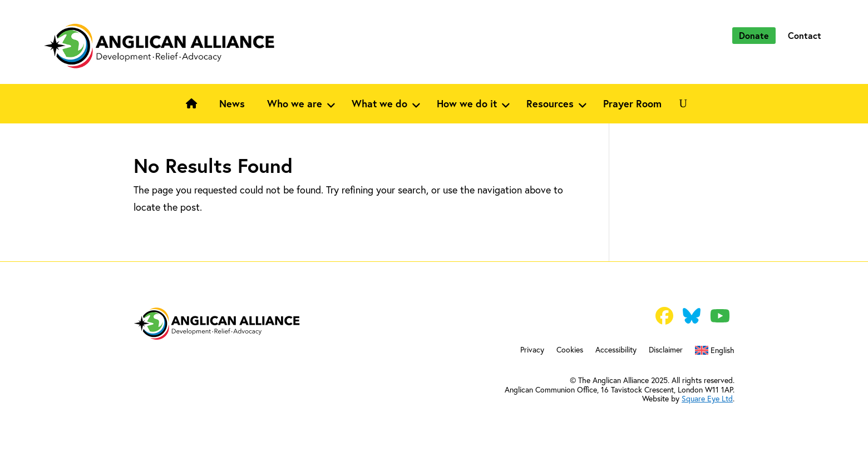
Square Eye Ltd (707, 398)
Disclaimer (666, 350)
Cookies (570, 350)
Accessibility (616, 350)
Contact (805, 35)
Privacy (532, 350)
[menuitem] (715, 352)
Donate (754, 35)
